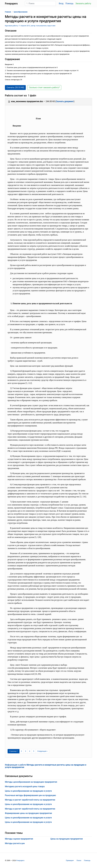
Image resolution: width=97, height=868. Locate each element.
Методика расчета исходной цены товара (25, 786)
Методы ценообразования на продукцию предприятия (31, 782)
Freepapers (20, 860)
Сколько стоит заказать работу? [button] (44, 87)
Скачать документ (65, 101)
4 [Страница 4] (30, 751)
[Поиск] (40, 3)
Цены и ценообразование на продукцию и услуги (28, 791)
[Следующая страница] (42, 751)
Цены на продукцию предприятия (67, 839)
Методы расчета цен (15, 843)
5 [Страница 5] (34, 751)
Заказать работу (83, 3)
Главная (8, 12)
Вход (61, 3)
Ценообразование (21, 12)
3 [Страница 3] (26, 751)
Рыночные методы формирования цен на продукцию (30, 795)
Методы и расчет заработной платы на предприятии (30, 800)
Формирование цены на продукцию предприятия (28, 813)
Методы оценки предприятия (19, 839)
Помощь (69, 3)
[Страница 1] (14, 751)
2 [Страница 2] (21, 751)
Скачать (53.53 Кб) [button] (15, 87)
